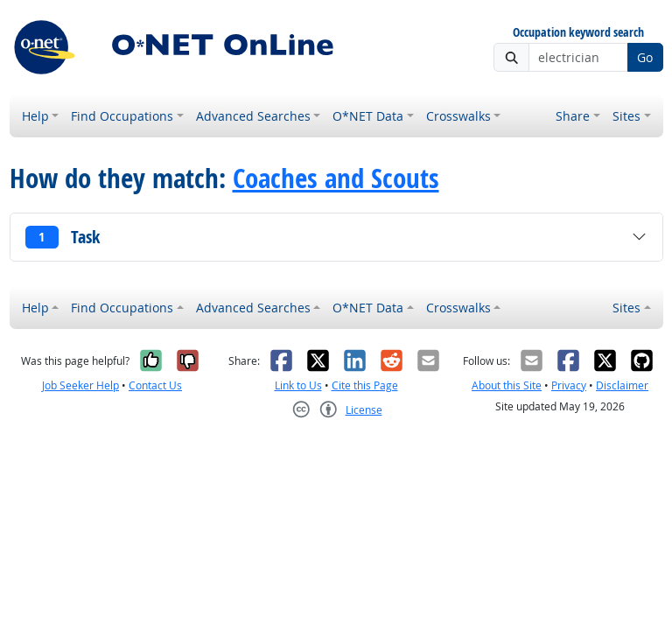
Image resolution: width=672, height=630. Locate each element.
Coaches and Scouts (336, 178)
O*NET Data (368, 116)
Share (573, 116)
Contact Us (155, 385)
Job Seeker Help (80, 385)
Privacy (569, 385)
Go (645, 57)
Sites (626, 116)
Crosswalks (458, 116)
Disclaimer (622, 385)
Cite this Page (365, 385)
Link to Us (298, 385)
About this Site (507, 385)
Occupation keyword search (578, 33)
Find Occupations (122, 116)
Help (35, 116)
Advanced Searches (253, 116)
